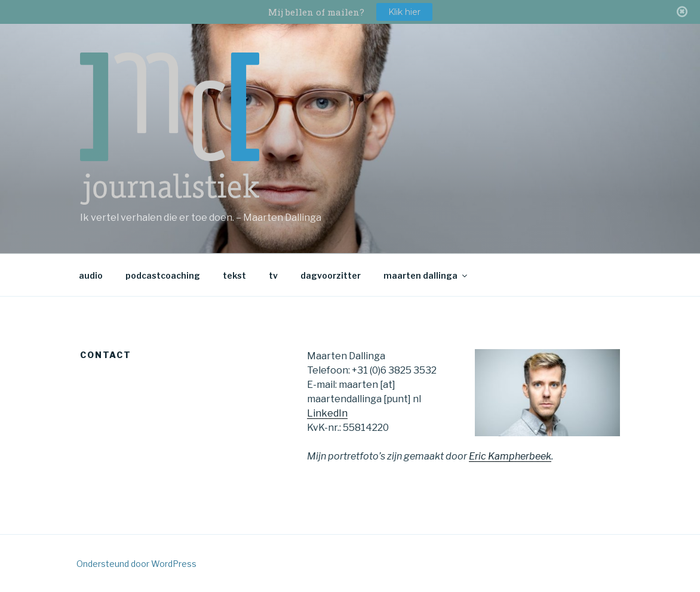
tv (273, 275)
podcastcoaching (163, 275)
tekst (234, 275)
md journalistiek (170, 129)
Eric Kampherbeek (510, 456)
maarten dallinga (426, 275)
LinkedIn (327, 413)
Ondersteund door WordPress (136, 564)
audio (91, 275)
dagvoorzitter (331, 275)
